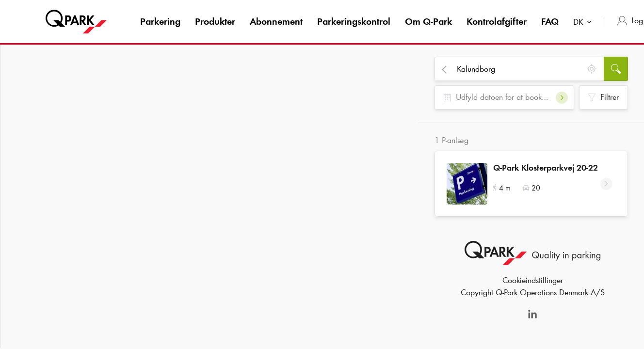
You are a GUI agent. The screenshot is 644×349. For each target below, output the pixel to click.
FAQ (550, 21)
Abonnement (276, 21)
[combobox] (584, 23)
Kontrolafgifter (497, 21)
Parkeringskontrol (354, 21)
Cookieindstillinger (533, 284)
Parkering (160, 21)
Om (428, 21)
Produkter (215, 21)
